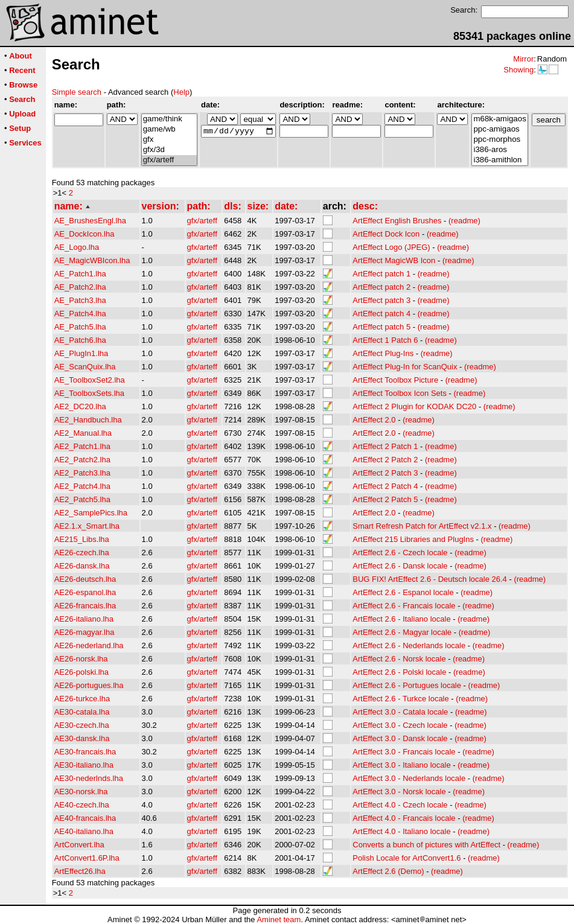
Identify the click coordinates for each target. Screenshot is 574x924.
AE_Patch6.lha (80, 340)
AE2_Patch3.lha (82, 473)
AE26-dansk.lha (82, 566)
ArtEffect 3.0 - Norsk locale (399, 792)
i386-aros (499, 150)
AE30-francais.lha (85, 752)
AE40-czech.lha (82, 805)
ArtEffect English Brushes (397, 221)
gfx (169, 140)
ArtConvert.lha (79, 845)
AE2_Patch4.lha (82, 486)
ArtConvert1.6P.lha (87, 858)
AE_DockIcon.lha (85, 234)
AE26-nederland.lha (89, 645)
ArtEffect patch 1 (381, 274)
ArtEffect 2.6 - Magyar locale (402, 632)
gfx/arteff (169, 160)
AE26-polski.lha (81, 672)
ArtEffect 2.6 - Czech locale (400, 553)
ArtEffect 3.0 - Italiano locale (401, 765)
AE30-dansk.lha (82, 738)
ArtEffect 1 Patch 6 (385, 340)
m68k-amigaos (499, 119)
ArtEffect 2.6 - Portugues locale (407, 685)
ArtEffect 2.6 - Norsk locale (399, 659)
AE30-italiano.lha (84, 765)
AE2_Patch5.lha (82, 499)
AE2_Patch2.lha (82, 460)
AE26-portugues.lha (89, 685)
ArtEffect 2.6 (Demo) (388, 871)
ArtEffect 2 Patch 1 (385, 446)
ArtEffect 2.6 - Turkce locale (400, 699)
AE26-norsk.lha (81, 659)
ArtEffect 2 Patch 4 (385, 486)
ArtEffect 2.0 (374, 420)
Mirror (523, 59)
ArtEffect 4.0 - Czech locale (400, 805)
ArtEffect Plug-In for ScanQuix (405, 367)
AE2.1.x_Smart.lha (87, 526)
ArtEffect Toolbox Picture (395, 380)
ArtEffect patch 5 (381, 327)
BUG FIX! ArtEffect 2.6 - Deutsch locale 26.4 (430, 579)
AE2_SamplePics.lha (91, 513)
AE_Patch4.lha (80, 314)
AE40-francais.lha (85, 818)
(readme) (464, 221)
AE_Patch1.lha (80, 274)
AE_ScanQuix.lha (85, 367)
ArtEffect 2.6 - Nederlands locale (409, 645)
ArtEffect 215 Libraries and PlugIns (413, 539)
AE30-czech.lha (82, 725)
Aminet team (279, 919)
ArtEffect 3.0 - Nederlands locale (409, 778)
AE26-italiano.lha (84, 619)
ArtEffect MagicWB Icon (394, 260)
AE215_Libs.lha (82, 539)
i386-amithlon (499, 160)
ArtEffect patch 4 (381, 314)
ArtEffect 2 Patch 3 (385, 473)
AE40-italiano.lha (84, 831)
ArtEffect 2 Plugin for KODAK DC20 (414, 406)
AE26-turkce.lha (82, 699)
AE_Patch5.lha (80, 327)
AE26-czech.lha (82, 553)
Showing (518, 70)
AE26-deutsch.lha (85, 579)
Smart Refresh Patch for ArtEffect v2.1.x (422, 526)
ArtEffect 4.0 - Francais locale (404, 818)
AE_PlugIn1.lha (81, 353)
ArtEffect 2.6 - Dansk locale (400, 566)
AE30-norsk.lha (81, 792)
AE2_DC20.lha (80, 406)
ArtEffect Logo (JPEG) (391, 247)
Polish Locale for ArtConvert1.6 (407, 858)
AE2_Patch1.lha (82, 446)
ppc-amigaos (499, 129)
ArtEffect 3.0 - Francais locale (404, 752)
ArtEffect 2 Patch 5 (385, 499)
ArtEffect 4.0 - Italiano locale (401, 831)
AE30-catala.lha (82, 712)
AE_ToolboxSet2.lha (90, 380)
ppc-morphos (499, 140)
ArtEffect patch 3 (381, 300)
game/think (169, 119)
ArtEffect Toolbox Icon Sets (400, 393)
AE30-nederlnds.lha (89, 778)
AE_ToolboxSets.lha (89, 393)
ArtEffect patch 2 (381, 287)
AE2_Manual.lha (83, 433)
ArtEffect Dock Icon (386, 234)
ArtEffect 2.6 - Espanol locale (403, 592)
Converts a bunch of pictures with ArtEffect (426, 845)
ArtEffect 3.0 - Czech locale (400, 725)
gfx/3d (169, 150)
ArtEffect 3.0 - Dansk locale (400, 738)
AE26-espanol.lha (85, 592)
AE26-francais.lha (85, 606)
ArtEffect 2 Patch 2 (385, 460)
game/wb (169, 129)
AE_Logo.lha (77, 247)
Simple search (77, 92)
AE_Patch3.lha (80, 300)
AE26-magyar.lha (85, 632)
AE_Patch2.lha (80, 287)
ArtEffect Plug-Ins (383, 353)
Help (181, 92)
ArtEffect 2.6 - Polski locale (399, 672)
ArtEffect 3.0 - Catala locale (400, 712)
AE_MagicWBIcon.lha (92, 260)
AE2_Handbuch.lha (88, 420)
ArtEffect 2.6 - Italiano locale (401, 619)
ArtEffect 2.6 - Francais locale (404, 606)
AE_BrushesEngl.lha (90, 221)
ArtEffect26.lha (80, 871)
